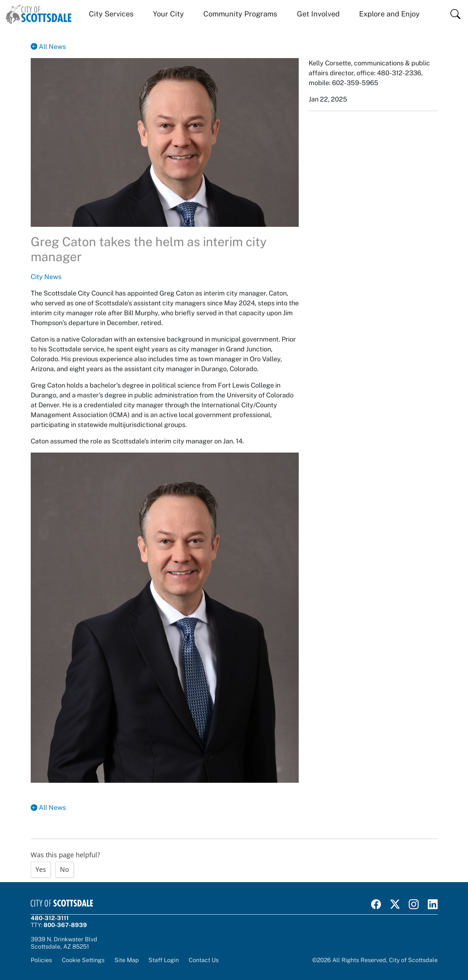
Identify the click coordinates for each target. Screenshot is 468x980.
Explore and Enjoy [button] (389, 14)
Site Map (127, 960)
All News (48, 47)
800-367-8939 (65, 925)
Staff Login (164, 960)
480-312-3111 (50, 918)
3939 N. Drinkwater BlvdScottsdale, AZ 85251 (64, 943)
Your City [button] (168, 14)
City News (46, 277)
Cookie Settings (83, 960)
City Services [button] (111, 14)
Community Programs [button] (240, 14)
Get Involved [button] (318, 14)
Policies (41, 960)
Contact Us (204, 960)
